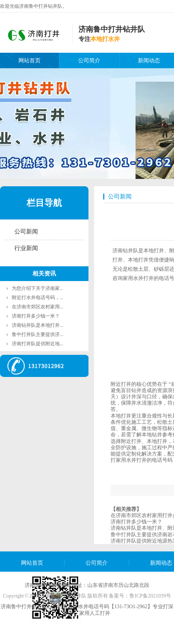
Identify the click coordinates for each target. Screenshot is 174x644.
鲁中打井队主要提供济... (38, 334)
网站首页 (29, 60)
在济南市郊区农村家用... (38, 307)
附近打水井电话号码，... (38, 297)
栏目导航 (44, 203)
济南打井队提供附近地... (38, 344)
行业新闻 (26, 248)
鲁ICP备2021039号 (150, 596)
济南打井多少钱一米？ (36, 316)
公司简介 (89, 60)
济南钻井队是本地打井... (38, 325)
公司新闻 (26, 231)
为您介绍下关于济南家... (38, 288)
